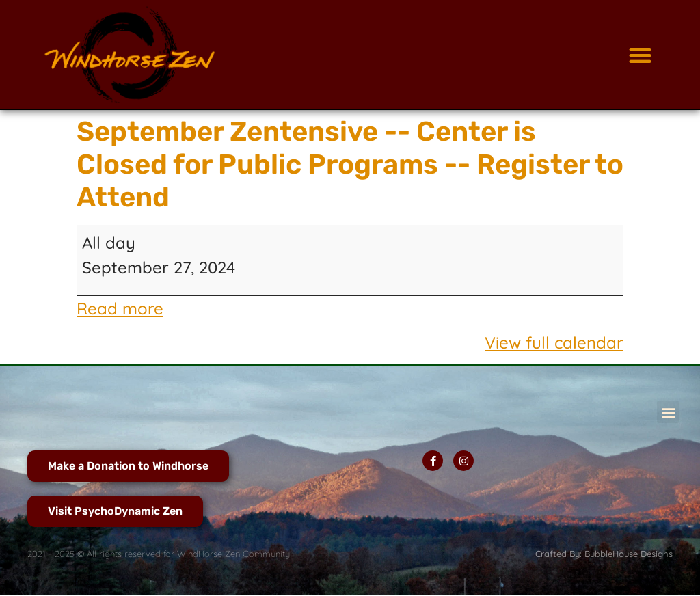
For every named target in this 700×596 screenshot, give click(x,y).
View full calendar (554, 342)
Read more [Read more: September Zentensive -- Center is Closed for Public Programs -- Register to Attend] (120, 308)
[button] (640, 55)
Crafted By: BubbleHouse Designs (604, 554)
